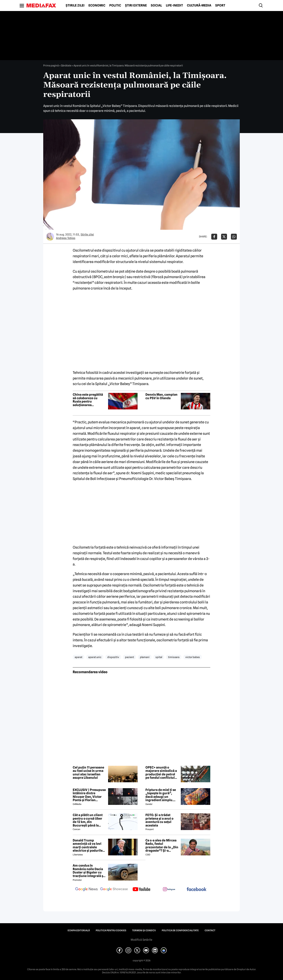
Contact (210, 930)
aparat (79, 657)
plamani (145, 657)
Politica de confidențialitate (180, 930)
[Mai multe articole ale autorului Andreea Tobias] (50, 237)
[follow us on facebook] (197, 889)
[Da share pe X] (224, 237)
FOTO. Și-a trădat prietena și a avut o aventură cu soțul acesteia (159, 820)
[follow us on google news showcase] (114, 890)
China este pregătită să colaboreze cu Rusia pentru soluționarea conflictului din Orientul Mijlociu (88, 400)
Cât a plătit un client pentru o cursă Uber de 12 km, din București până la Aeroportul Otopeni (88, 820)
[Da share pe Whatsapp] (234, 237)
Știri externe (136, 6)
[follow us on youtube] (141, 890)
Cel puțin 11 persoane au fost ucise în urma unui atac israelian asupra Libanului (88, 773)
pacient (130, 657)
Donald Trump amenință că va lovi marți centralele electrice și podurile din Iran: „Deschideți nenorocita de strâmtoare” (88, 846)
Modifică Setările (141, 940)
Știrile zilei (75, 6)
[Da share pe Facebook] (214, 237)
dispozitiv (113, 657)
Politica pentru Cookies (111, 930)
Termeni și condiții (144, 930)
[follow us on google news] (86, 890)
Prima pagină (51, 65)
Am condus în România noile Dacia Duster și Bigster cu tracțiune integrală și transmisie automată (88, 871)
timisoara (174, 657)
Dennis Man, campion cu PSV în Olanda (161, 396)
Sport (220, 6)
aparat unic (95, 657)
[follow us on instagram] (169, 890)
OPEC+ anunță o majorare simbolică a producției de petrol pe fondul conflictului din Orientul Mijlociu (162, 773)
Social (156, 6)
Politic (115, 6)
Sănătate (66, 65)
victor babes (193, 657)
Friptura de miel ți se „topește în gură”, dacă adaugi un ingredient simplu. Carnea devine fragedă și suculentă (161, 795)
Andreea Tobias (66, 238)
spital (159, 657)
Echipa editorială (79, 930)
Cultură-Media (199, 6)
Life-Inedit (174, 6)
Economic (97, 6)
